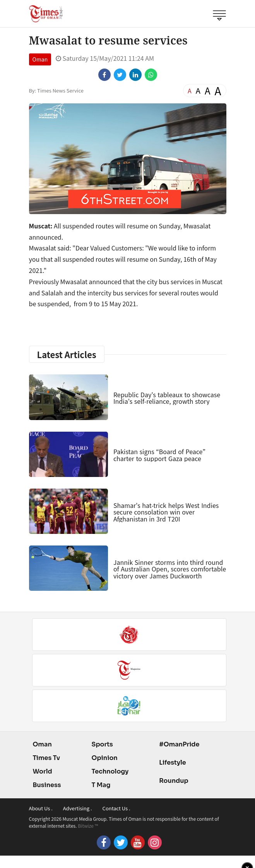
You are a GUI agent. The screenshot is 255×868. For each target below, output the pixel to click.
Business (47, 785)
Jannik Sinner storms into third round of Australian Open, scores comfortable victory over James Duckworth (170, 569)
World (43, 771)
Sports (102, 744)
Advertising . (78, 808)
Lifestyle (173, 763)
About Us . (41, 808)
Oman (40, 59)
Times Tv (47, 758)
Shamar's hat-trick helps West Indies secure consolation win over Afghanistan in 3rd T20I (166, 512)
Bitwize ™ (88, 826)
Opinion (105, 758)
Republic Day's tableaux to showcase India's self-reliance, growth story (167, 398)
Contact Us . (116, 808)
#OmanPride (179, 744)
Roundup (174, 781)
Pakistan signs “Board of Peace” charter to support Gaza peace (159, 455)
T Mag (101, 785)
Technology (110, 771)
